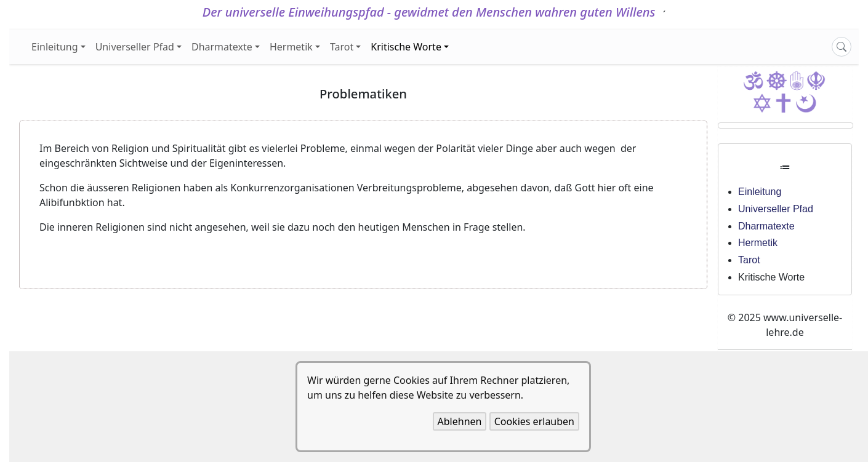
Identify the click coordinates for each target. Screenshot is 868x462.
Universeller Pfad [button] (135, 47)
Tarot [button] (342, 47)
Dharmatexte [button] (222, 47)
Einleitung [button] (55, 47)
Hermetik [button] (291, 47)
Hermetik (758, 243)
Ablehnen (460, 421)
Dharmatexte (766, 226)
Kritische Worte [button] (406, 47)
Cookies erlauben (534, 421)
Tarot (749, 260)
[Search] (842, 47)
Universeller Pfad (776, 209)
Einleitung (760, 192)
